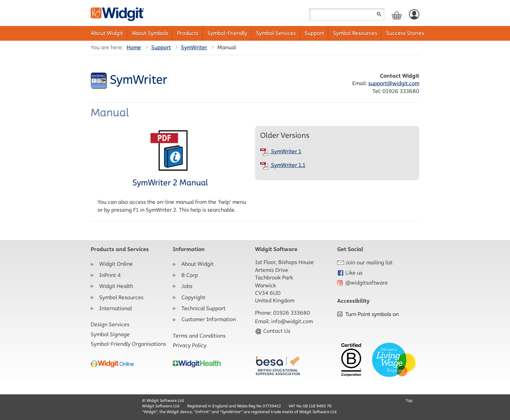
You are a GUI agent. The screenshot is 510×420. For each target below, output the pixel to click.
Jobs (187, 286)
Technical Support (203, 308)
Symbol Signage (110, 334)
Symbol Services (276, 33)
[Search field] (347, 14)
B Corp (190, 275)
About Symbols (150, 33)
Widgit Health (116, 286)
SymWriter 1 (281, 151)
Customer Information (209, 319)
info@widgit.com (292, 321)
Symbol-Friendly (227, 33)
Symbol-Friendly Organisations (128, 344)
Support (314, 33)
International (116, 308)
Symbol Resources (355, 33)
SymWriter (194, 47)
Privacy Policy (190, 345)
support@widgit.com (394, 83)
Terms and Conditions (199, 336)
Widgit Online (116, 264)
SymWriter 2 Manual (170, 159)
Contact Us (273, 331)
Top (409, 400)
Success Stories (405, 33)
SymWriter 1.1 (283, 165)
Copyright (193, 297)
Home (134, 47)
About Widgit (107, 33)
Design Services (110, 324)
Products (188, 33)
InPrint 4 (110, 275)
